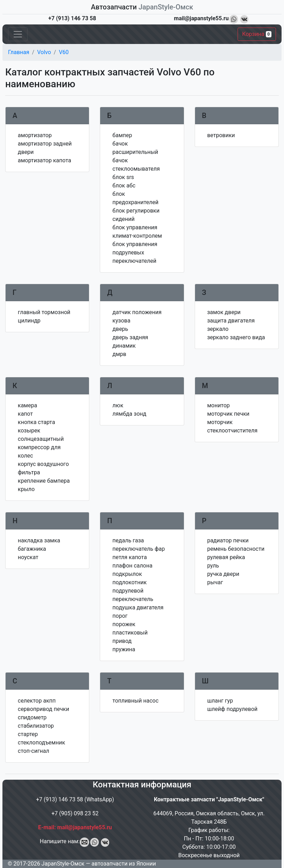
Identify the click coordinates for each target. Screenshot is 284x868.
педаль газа (128, 540)
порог (120, 616)
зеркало (218, 329)
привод (122, 641)
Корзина (257, 34)
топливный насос (135, 701)
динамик (124, 346)
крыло (26, 489)
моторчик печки (228, 414)
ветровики (221, 135)
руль (213, 566)
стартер (28, 734)
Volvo (44, 52)
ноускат (28, 557)
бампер (122, 135)
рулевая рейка (226, 557)
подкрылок (127, 574)
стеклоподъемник (42, 743)
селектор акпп (37, 701)
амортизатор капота (44, 160)
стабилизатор (36, 726)
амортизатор (35, 135)
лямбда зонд (129, 414)
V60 (64, 52)
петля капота (130, 557)
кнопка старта (36, 422)
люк (118, 405)
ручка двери (223, 574)
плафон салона (132, 566)
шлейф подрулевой (232, 709)
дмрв (119, 354)
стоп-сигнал (33, 751)
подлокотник (129, 582)
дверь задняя (130, 337)
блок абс (124, 186)
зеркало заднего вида (236, 337)
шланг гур (220, 701)
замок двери (224, 312)
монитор (219, 405)
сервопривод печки (43, 709)
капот (25, 414)
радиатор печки (228, 540)
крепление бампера (44, 481)
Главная (19, 52)
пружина (124, 649)
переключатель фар (139, 549)
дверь (120, 329)
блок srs (123, 177)
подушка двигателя (138, 607)
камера (27, 405)
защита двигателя (231, 321)
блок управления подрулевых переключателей (135, 253)
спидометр (32, 717)
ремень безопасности (236, 549)
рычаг (215, 582)
